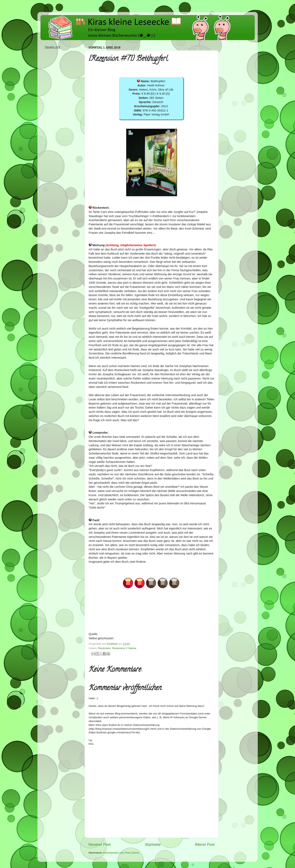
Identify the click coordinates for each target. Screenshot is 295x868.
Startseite (153, 844)
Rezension (105, 648)
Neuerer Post (100, 844)
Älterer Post (205, 844)
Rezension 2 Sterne (124, 648)
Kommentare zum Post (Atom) (121, 853)
